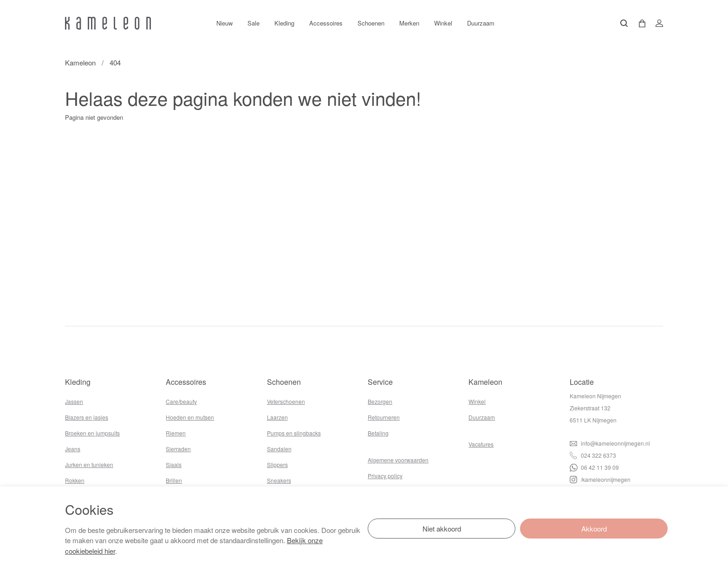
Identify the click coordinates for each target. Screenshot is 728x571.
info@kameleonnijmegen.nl (610, 443)
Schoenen (371, 23)
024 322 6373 (593, 455)
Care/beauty (181, 401)
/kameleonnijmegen (600, 479)
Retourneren (384, 417)
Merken (409, 23)
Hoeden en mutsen (190, 417)
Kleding (284, 23)
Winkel (443, 23)
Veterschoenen (286, 401)
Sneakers (279, 480)
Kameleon (80, 62)
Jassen (74, 401)
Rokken (75, 480)
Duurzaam (481, 23)
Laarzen (277, 417)
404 (115, 62)
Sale (253, 23)
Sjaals (174, 464)
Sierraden (178, 449)
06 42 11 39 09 (594, 467)
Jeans (73, 449)
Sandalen (279, 449)
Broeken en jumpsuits (92, 433)
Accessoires (326, 23)
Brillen (174, 480)
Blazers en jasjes (87, 417)
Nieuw (224, 23)
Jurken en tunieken (89, 464)
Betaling (378, 433)
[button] (639, 23)
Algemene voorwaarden (398, 460)
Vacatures (481, 444)
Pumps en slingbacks (294, 433)
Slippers (277, 464)
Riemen (176, 433)
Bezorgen (380, 401)
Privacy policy (385, 476)
